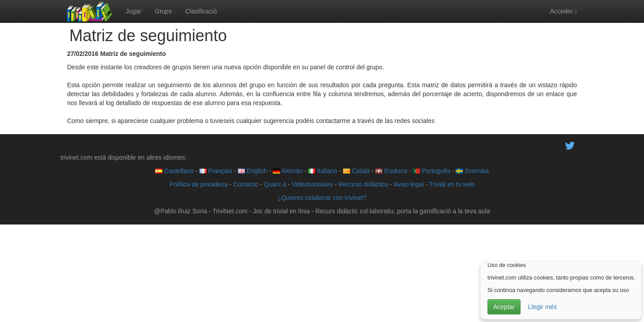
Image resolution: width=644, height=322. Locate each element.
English (253, 171)
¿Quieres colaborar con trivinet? (322, 198)
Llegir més (543, 307)
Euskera (391, 171)
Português (432, 171)
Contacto (246, 184)
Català (356, 171)
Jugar (133, 11)
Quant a (275, 184)
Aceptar (504, 307)
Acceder (563, 11)
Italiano (323, 171)
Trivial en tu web (452, 184)
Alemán (288, 171)
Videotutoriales (312, 184)
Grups (163, 11)
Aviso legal (409, 184)
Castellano (174, 171)
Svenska (472, 171)
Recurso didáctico (363, 184)
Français (216, 171)
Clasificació (201, 11)
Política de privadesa (199, 184)
